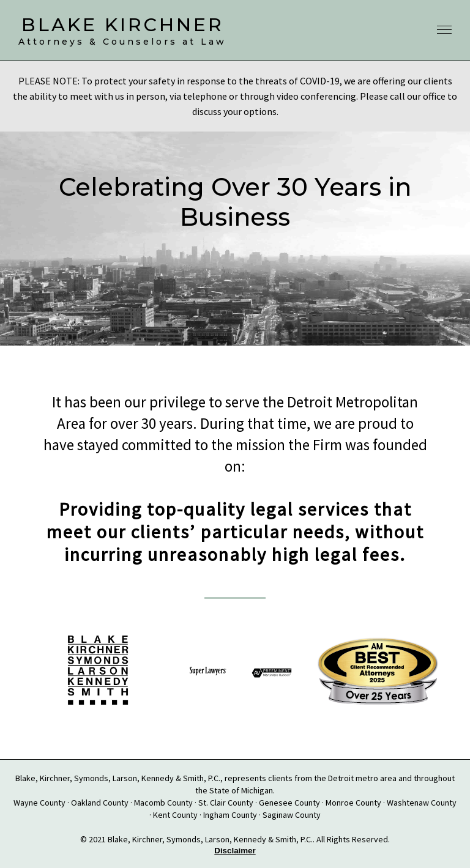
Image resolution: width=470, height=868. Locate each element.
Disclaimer (235, 851)
